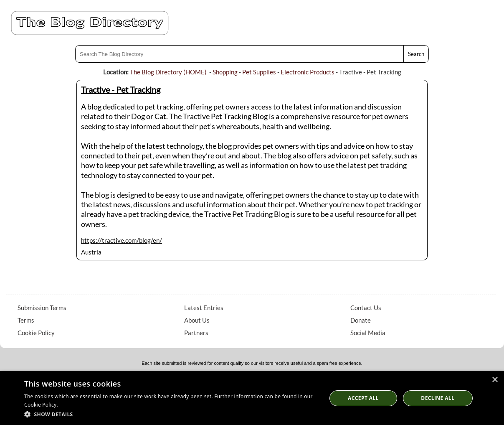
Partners (196, 333)
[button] (171, 414)
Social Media (368, 333)
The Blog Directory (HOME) (168, 72)
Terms (26, 320)
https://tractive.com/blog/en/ (122, 240)
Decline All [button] (438, 398)
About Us (197, 320)
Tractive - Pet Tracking (121, 89)
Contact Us (366, 308)
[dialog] (252, 398)
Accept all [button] (363, 398)
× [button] (495, 380)
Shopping (225, 72)
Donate (361, 320)
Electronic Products (308, 72)
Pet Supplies (259, 72)
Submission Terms (42, 308)
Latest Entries (204, 308)
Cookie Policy (36, 333)
